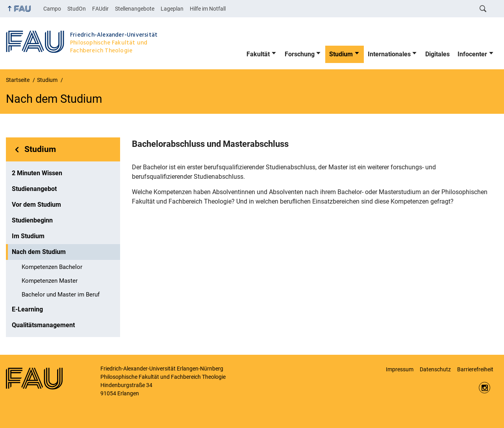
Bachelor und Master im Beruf (61, 295)
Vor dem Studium (36, 205)
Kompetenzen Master (50, 281)
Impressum (400, 369)
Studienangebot (34, 189)
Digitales (437, 54)
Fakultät (258, 54)
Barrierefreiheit (475, 369)
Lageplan (172, 9)
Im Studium (28, 236)
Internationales (389, 54)
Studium (341, 54)
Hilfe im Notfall (208, 9)
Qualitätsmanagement (43, 325)
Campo (52, 9)
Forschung (300, 54)
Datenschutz (435, 369)
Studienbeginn (32, 220)
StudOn (77, 9)
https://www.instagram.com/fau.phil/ (485, 388)
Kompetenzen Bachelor (52, 267)
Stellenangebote (135, 9)
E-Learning (27, 309)
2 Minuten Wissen (37, 173)
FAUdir (100, 9)
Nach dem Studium (39, 252)
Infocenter (472, 54)
